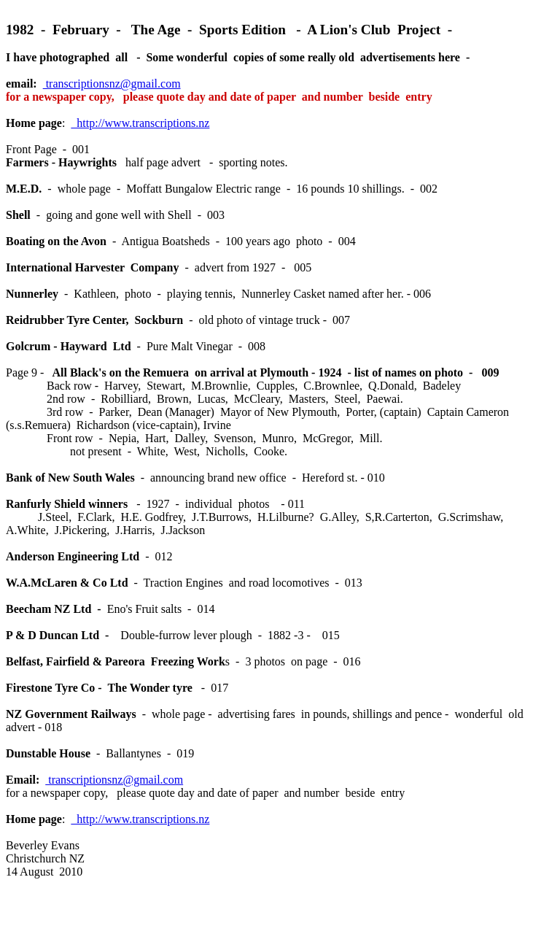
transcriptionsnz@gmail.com (112, 84)
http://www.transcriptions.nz (140, 123)
